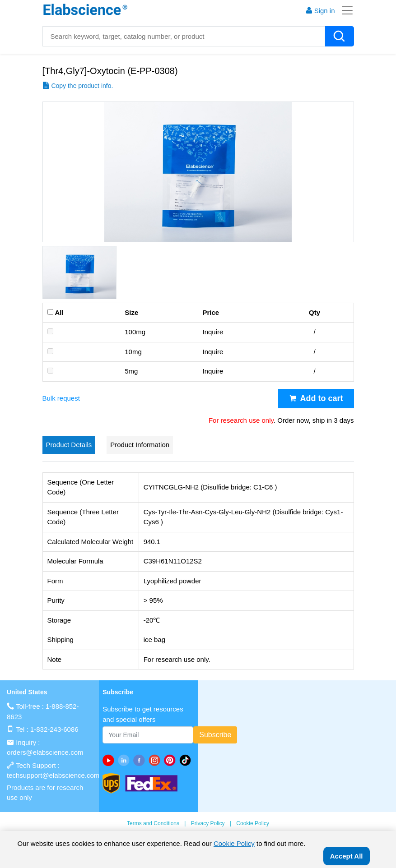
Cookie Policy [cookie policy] (234, 843)
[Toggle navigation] (345, 10)
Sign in (320, 11)
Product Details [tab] (69, 445)
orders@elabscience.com (45, 752)
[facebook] (141, 760)
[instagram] (156, 760)
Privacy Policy (208, 823)
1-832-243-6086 (54, 729)
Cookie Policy (253, 823)
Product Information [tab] (140, 445)
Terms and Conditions (153, 823)
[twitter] (187, 760)
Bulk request (61, 398)
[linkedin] (126, 760)
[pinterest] (172, 760)
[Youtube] (110, 760)
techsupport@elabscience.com (53, 775)
